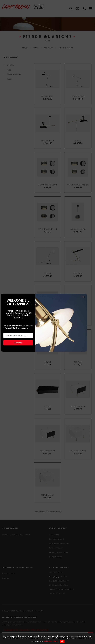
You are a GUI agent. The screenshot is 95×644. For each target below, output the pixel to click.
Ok (62, 641)
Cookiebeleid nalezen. (51, 641)
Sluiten (92, 51)
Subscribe (19, 95)
